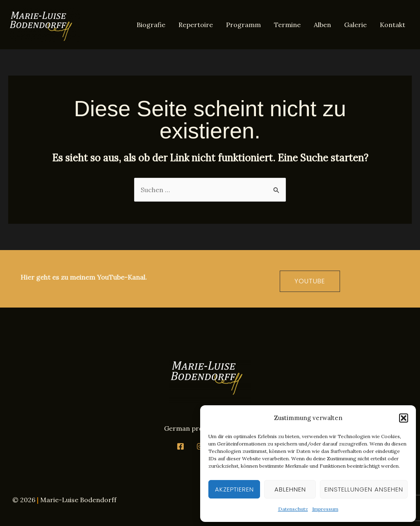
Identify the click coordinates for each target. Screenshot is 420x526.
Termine (287, 25)
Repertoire (196, 25)
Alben (322, 25)
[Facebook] (180, 446)
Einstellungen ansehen (364, 489)
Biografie (151, 25)
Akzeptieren (234, 489)
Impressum (325, 509)
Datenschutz (293, 509)
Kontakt (393, 25)
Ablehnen (290, 489)
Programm (243, 25)
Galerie (355, 25)
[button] (404, 418)
